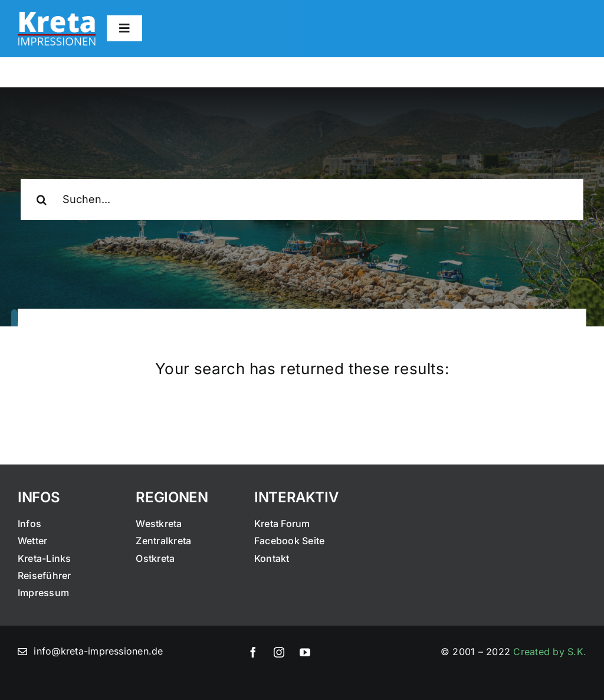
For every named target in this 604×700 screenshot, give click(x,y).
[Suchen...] (302, 199)
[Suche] (41, 199)
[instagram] (279, 652)
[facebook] (253, 652)
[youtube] (305, 652)
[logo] (57, 17)
